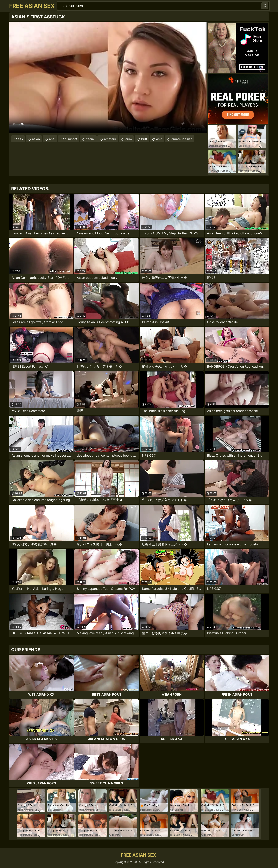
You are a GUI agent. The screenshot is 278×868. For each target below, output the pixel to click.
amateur (110, 139)
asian (36, 139)
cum (129, 139)
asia (159, 139)
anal (52, 139)
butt (144, 139)
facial (91, 139)
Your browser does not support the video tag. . (108, 78)
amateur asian (182, 139)
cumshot (71, 139)
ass (20, 139)
